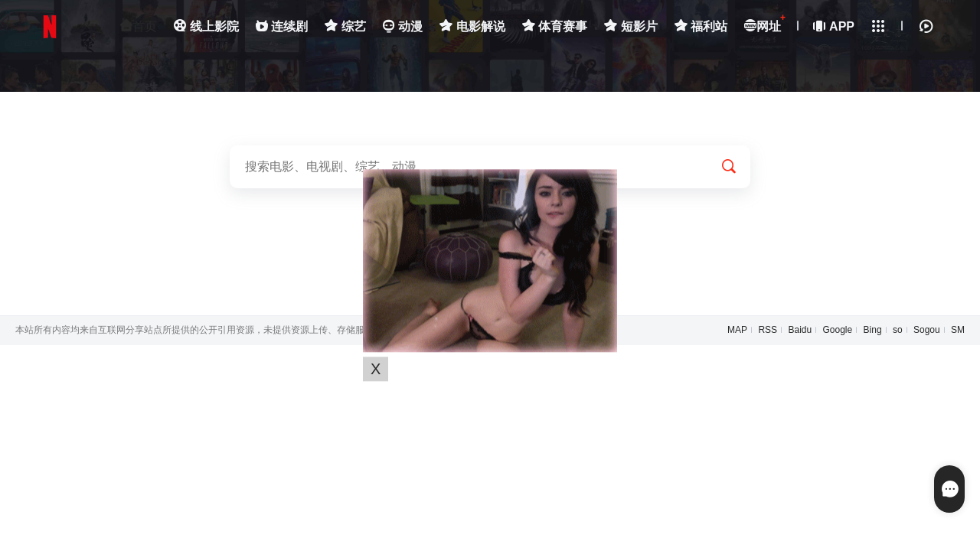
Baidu (800, 330)
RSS (768, 330)
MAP (737, 330)
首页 (139, 26)
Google (838, 330)
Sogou (927, 330)
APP (835, 26)
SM (958, 330)
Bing (873, 330)
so (898, 330)
